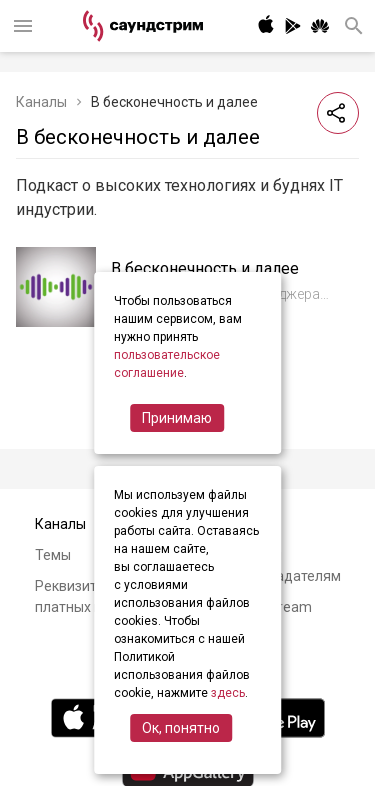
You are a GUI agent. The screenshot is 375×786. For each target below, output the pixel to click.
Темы (53, 555)
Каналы (41, 102)
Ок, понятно (181, 728)
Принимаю (177, 418)
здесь (228, 693)
